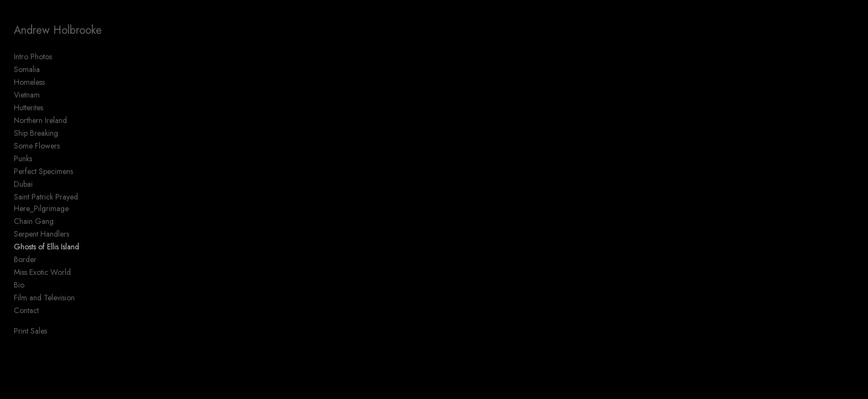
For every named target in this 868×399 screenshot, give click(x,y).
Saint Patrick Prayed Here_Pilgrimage (46, 203)
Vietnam (27, 95)
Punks (23, 158)
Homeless (29, 82)
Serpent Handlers (42, 234)
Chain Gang (34, 221)
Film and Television (44, 298)
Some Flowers (37, 146)
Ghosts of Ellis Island (46, 247)
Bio (19, 285)
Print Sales (30, 331)
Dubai (23, 184)
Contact (26, 310)
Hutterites (29, 108)
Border (25, 259)
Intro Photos (33, 57)
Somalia (27, 69)
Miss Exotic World (42, 272)
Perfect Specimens (43, 171)
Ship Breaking (36, 133)
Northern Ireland (40, 120)
